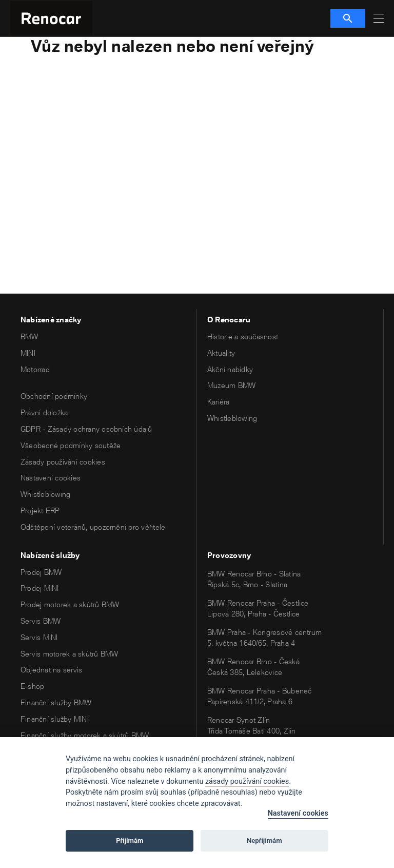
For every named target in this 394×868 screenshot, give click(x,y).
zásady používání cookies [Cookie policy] (247, 782)
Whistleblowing (45, 494)
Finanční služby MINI (55, 719)
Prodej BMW (41, 572)
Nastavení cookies (51, 478)
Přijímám (130, 841)
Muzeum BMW (231, 385)
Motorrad (35, 369)
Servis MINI (39, 637)
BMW (29, 336)
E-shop (32, 686)
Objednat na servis (51, 670)
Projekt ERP (40, 510)
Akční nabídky (230, 369)
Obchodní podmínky (54, 396)
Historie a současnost (243, 336)
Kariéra (219, 402)
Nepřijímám (264, 841)
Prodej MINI (40, 588)
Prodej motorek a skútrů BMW (70, 604)
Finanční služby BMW (56, 702)
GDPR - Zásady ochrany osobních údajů (86, 429)
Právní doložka (44, 412)
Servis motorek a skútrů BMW (69, 654)
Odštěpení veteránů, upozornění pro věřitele (93, 527)
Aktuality (221, 353)
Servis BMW (41, 621)
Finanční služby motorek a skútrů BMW (85, 735)
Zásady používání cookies (63, 462)
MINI (28, 353)
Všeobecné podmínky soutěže (71, 445)
